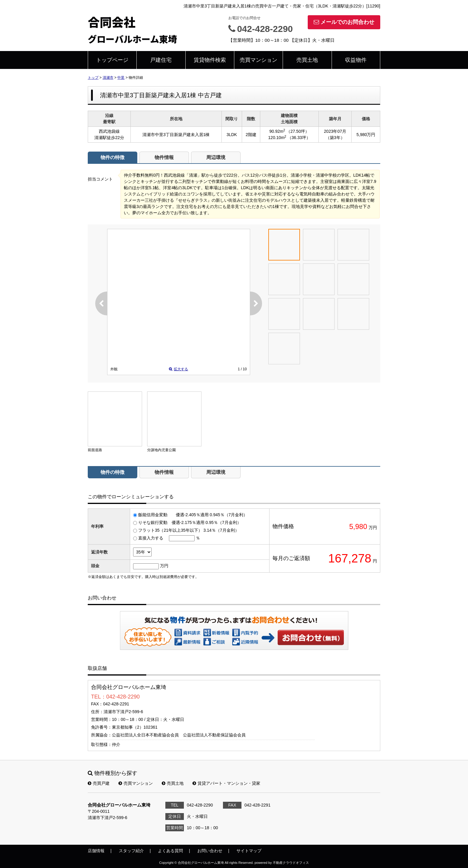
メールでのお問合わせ (344, 22)
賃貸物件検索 (210, 60)
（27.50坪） (298, 131)
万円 (164, 566)
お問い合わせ (311, 637)
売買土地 (307, 60)
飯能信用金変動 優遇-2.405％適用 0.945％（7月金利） (193, 515)
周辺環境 (216, 157)
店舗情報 (96, 851)
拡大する (178, 369)
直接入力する (151, 538)
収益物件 (356, 60)
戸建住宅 (161, 60)
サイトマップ (249, 851)
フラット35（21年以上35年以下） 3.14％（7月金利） (189, 530)
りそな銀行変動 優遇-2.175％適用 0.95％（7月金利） (190, 522)
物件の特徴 (113, 157)
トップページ (112, 60)
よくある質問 (170, 851)
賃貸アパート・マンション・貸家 (226, 783)
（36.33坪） (299, 138)
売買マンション (258, 60)
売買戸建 (99, 783)
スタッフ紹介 (131, 851)
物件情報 (164, 157)
